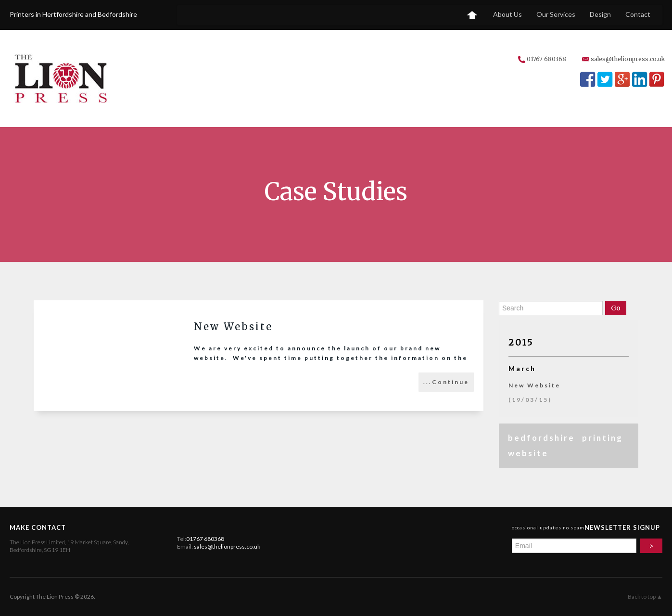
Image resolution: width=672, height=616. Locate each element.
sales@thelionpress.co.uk (628, 59)
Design (600, 14)
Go (616, 308)
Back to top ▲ (645, 597)
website (528, 453)
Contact (638, 14)
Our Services (556, 14)
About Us (507, 14)
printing (602, 438)
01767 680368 (546, 59)
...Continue (446, 382)
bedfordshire (541, 438)
